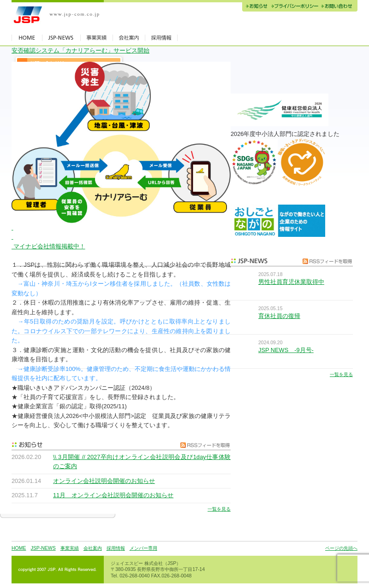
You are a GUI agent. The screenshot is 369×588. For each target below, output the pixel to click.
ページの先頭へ (341, 548)
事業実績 (70, 548)
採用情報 (116, 548)
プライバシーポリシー (295, 7)
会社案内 (93, 548)
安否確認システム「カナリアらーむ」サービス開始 (80, 50)
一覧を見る (219, 509)
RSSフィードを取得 (203, 445)
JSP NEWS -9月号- (286, 350)
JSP (58, 15)
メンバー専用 (143, 548)
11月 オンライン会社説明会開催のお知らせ (113, 495)
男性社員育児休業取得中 (291, 282)
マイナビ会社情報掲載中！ (48, 246)
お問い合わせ (339, 7)
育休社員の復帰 (279, 316)
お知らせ (256, 7)
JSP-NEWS (43, 548)
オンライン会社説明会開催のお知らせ (104, 481)
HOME (19, 548)
